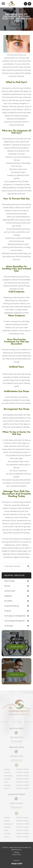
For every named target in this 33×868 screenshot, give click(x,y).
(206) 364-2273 (16, 737)
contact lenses (10, 591)
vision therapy (10, 581)
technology (9, 626)
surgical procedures (12, 606)
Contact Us (16, 675)
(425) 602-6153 (16, 757)
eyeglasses (8, 596)
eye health (8, 601)
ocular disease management (15, 621)
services (7, 586)
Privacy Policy (17, 855)
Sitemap (16, 852)
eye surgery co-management (15, 616)
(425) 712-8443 (17, 803)
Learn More (17, 647)
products (8, 611)
